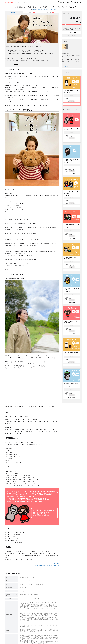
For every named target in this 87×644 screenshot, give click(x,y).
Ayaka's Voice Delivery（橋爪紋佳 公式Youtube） (47, 565)
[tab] (32, 12)
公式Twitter (56, 563)
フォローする (72, 33)
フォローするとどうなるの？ (72, 35)
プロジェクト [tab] (14, 12)
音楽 (55, 9)
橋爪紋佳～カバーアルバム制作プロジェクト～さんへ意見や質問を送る (72, 66)
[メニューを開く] (81, 2)
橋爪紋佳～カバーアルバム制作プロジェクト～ (42, 9)
